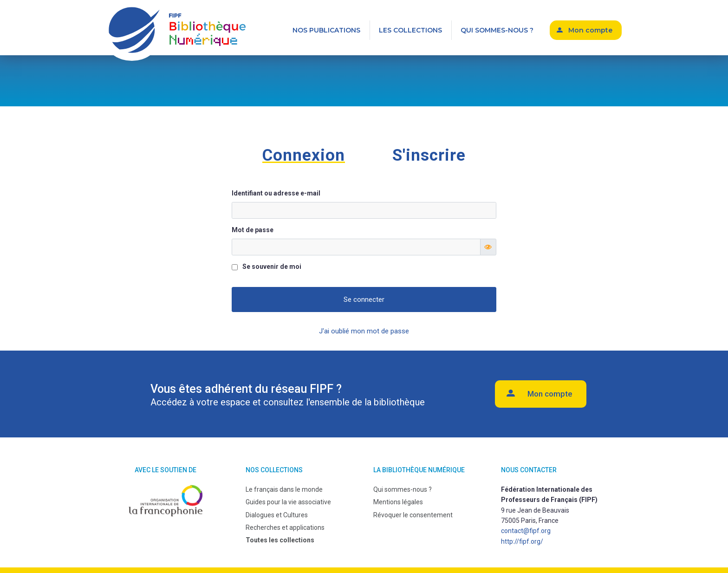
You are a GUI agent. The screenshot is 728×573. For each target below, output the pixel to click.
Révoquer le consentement (413, 515)
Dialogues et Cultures (277, 515)
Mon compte (590, 30)
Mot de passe (253, 230)
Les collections (410, 30)
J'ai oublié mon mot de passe (364, 331)
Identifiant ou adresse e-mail (276, 193)
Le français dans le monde (284, 489)
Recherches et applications (285, 527)
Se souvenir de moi (272, 267)
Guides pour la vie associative (288, 502)
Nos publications (326, 30)
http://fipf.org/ (522, 541)
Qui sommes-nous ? (497, 30)
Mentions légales (398, 502)
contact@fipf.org (526, 531)
